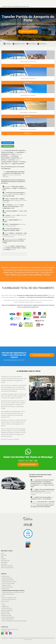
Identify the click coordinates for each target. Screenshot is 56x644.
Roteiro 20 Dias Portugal (8, 617)
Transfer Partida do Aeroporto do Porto (13, 590)
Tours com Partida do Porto (9, 599)
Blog (2, 557)
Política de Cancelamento (7, 568)
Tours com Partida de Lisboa (9, 598)
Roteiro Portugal (5, 612)
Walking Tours (5, 607)
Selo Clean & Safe (5, 560)
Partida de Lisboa (6, 585)
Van (3, 603)
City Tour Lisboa (5, 601)
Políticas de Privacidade (7, 566)
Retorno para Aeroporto (8, 580)
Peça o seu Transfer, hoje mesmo (10, 439)
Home (3, 553)
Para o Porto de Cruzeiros (8, 583)
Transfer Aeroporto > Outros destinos (28, 129)
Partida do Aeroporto (7, 578)
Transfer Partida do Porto (8, 594)
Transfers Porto (5, 589)
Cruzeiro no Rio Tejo (7, 608)
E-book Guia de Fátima (7, 619)
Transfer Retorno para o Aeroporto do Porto (13, 592)
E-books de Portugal (6, 615)
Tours (3, 596)
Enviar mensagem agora (28, 464)
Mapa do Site (4, 562)
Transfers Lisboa (5, 576)
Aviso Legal (4, 564)
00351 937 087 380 (7, 6)
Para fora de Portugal (7, 587)
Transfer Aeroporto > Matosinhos (28, 79)
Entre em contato (28, 32)
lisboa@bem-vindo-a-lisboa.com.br (21, 6)
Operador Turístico (6, 614)
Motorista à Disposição (7, 610)
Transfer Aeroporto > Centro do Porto (28, 62)
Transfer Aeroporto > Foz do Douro (28, 95)
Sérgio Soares (29, 639)
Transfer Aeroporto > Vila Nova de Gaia (28, 112)
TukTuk (4, 605)
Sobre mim (4, 555)
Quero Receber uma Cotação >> (42, 355)
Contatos (3, 559)
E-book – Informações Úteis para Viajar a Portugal (14, 621)
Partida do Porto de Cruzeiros (9, 582)
